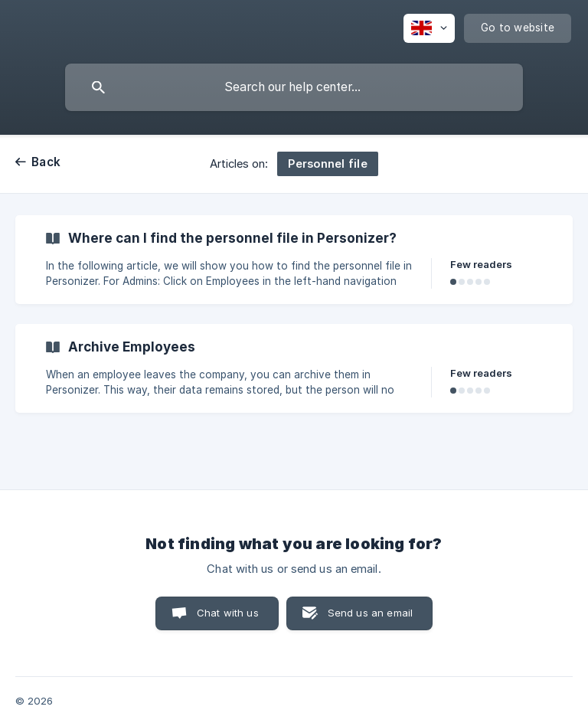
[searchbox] (294, 87)
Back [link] (46, 162)
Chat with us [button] (228, 613)
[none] (429, 28)
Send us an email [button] (370, 613)
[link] (294, 260)
